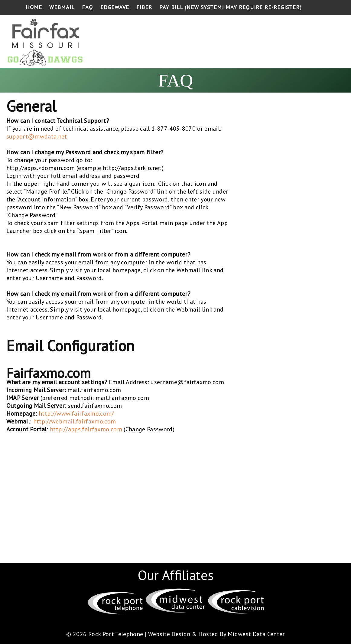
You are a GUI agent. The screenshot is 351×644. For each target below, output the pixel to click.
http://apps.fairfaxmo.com (86, 429)
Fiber (144, 7)
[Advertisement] (232, 43)
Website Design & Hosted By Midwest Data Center (216, 634)
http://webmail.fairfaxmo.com (75, 421)
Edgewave (115, 7)
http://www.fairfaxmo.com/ (76, 414)
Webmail (62, 7)
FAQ (88, 7)
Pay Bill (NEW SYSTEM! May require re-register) (231, 7)
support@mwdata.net (37, 136)
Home (34, 7)
